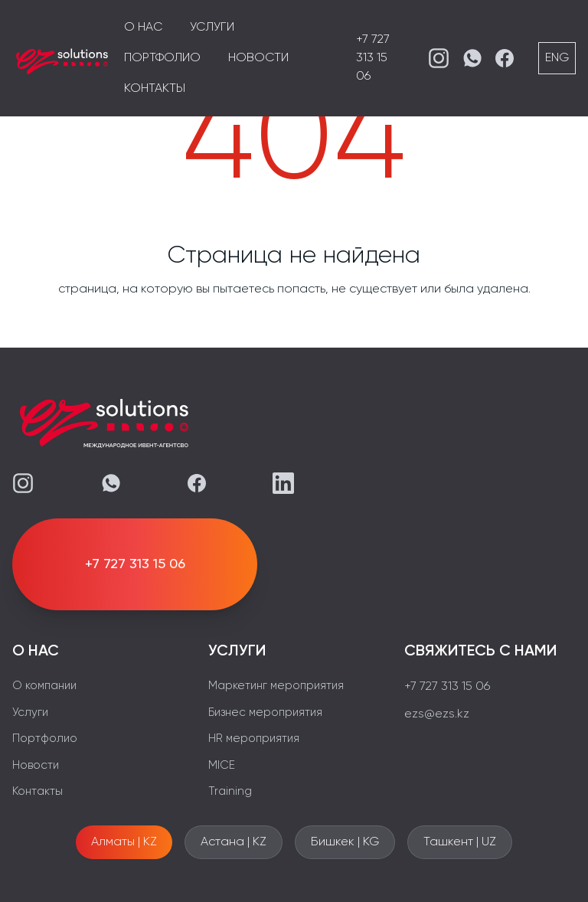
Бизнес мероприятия (265, 712)
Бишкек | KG (345, 842)
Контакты (155, 89)
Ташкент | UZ (460, 842)
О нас (143, 28)
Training (230, 791)
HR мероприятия (254, 739)
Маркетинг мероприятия (276, 686)
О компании (44, 686)
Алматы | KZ (124, 842)
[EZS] (62, 58)
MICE (222, 765)
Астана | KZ (234, 842)
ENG (557, 58)
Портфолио (162, 58)
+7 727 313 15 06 (373, 58)
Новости (258, 58)
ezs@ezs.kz (437, 714)
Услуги (212, 28)
